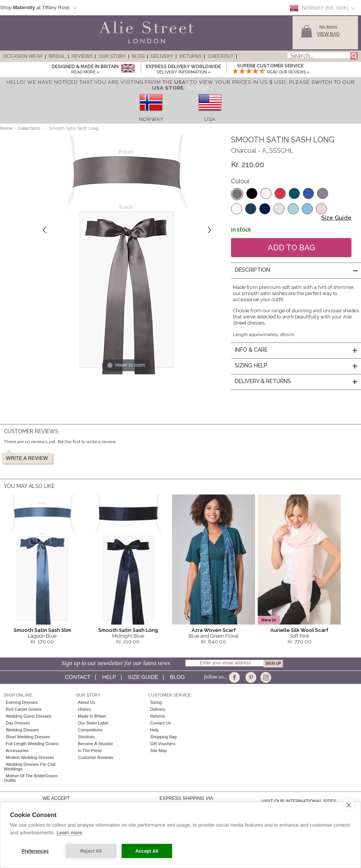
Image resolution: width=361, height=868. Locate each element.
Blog (138, 56)
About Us (87, 702)
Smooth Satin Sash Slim (42, 630)
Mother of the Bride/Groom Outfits (31, 778)
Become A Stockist (95, 744)
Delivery (162, 56)
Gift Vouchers (163, 744)
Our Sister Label (93, 723)
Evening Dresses (22, 702)
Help (109, 677)
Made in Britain (92, 716)
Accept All (147, 851)
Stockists (86, 737)
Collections (29, 128)
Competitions (90, 730)
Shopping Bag (163, 737)
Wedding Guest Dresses (28, 716)
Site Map (159, 751)
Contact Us (161, 723)
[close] (349, 805)
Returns (190, 56)
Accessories (17, 751)
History (85, 709)
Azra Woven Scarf (214, 630)
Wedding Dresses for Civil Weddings (30, 767)
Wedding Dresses (22, 730)
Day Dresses (18, 723)
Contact (78, 677)
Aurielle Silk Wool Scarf (299, 630)
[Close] (198, 88)
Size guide (143, 677)
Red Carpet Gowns (24, 709)
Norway (151, 119)
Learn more (69, 833)
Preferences (35, 851)
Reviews (82, 56)
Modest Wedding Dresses (30, 757)
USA (210, 119)
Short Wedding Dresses (28, 737)
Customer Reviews (96, 757)
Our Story (112, 56)
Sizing (156, 702)
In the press (90, 751)
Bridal (57, 56)
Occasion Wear (23, 56)
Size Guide (336, 218)
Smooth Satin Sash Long (128, 630)
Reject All (91, 851)
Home (6, 128)
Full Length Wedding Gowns (32, 744)
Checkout (220, 56)
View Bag (328, 34)
